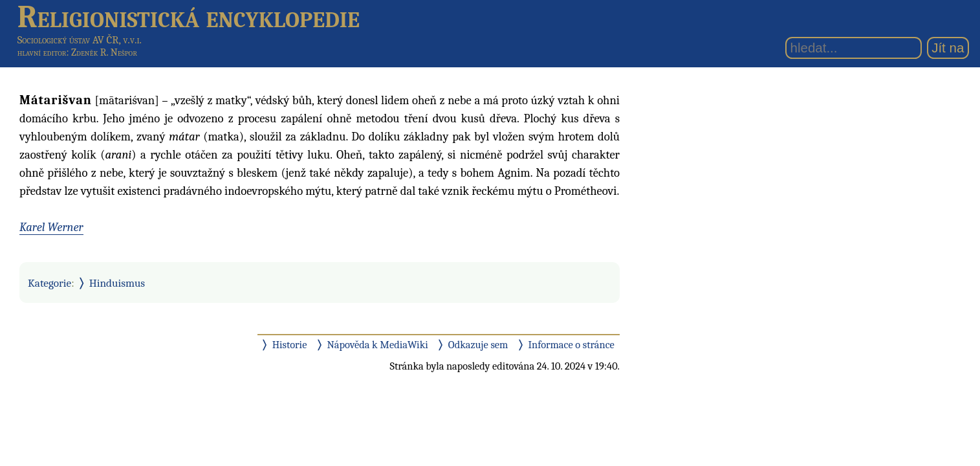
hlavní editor (42, 52)
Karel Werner (51, 227)
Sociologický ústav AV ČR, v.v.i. (80, 40)
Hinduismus (117, 283)
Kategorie (49, 283)
